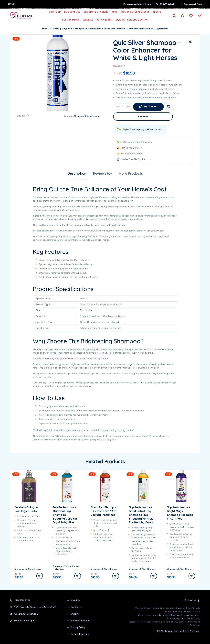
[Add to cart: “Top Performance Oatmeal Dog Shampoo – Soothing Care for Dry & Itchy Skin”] (78, 576)
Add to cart (151, 107)
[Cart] (200, 16)
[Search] (174, 16)
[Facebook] (199, 600)
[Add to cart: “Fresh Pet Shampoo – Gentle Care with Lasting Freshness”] (116, 576)
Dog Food (55, 12)
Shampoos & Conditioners (88, 29)
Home (11, 4)
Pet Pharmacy (71, 20)
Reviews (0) (102, 173)
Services (88, 20)
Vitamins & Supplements (135, 12)
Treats (157, 12)
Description (77, 173)
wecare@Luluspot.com (139, 4)
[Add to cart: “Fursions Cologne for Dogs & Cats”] (40, 576)
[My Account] (183, 16)
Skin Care (60, 569)
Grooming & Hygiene (96, 12)
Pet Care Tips (105, 20)
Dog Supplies (72, 12)
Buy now (143, 116)
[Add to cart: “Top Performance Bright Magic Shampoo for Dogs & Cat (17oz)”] (192, 576)
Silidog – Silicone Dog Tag (132, 20)
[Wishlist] (191, 16)
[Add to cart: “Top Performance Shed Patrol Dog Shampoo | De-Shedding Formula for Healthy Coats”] (154, 576)
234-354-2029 (168, 4)
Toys (115, 12)
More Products (131, 173)
